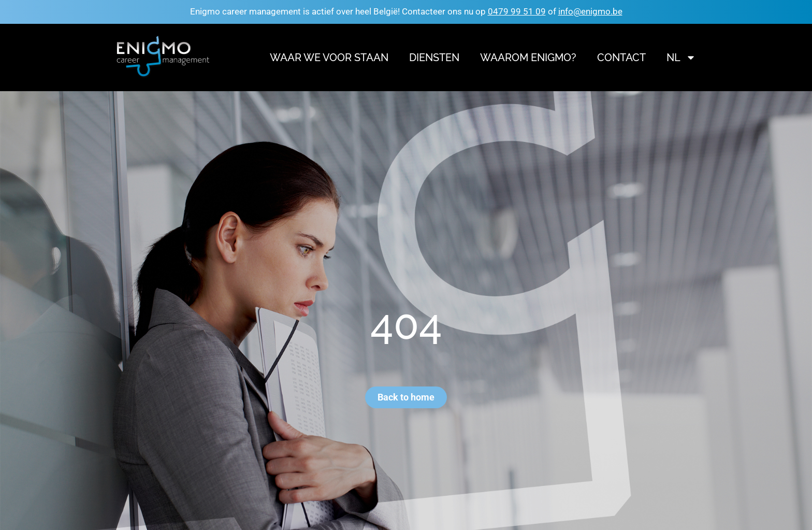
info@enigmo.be (590, 11)
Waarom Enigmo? (528, 58)
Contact (621, 58)
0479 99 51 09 (517, 11)
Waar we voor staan (329, 58)
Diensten (434, 58)
